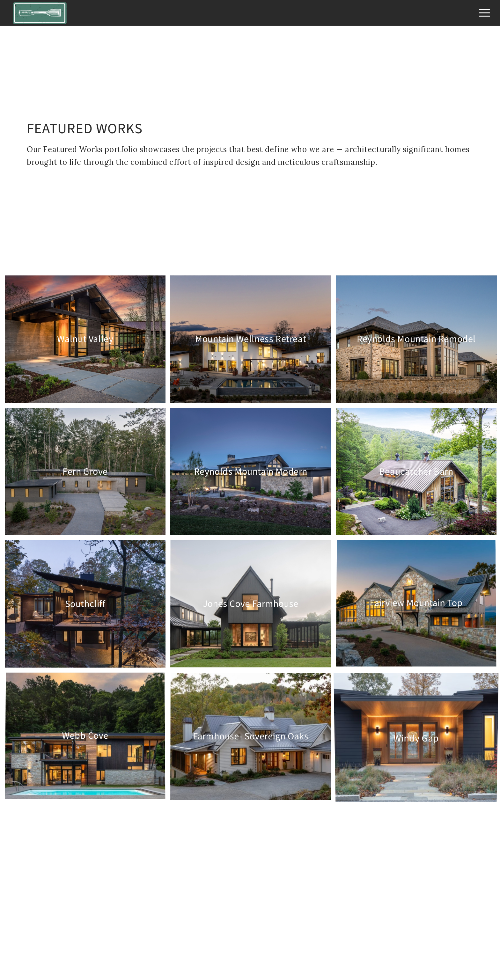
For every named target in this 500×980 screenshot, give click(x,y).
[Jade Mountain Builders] (40, 13)
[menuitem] (482, 13)
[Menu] (482, 13)
